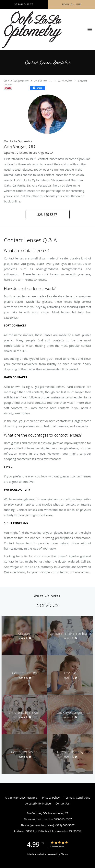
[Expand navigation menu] (90, 29)
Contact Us (63, 803)
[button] (48, 214)
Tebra (64, 854)
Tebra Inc (31, 798)
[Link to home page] (43, 29)
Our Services (65, 81)
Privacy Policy (51, 798)
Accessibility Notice (38, 803)
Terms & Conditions (77, 798)
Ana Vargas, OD (43, 81)
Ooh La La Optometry (16, 81)
